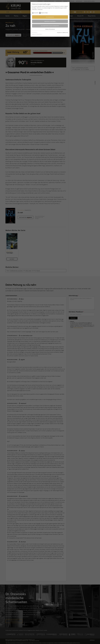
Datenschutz (65, 32)
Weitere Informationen (50, 29)
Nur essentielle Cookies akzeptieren (50, 26)
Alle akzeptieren (50, 17)
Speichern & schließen (50, 21)
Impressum (59, 32)
